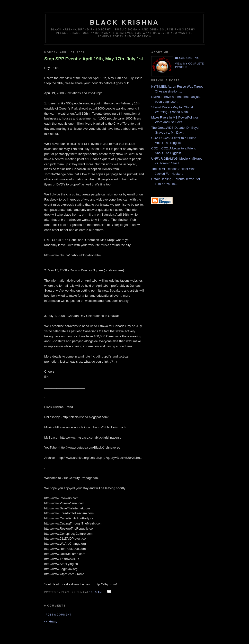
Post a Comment (58, 615)
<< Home (51, 621)
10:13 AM (96, 592)
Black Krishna (124, 22)
